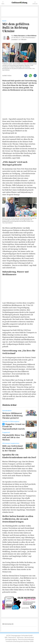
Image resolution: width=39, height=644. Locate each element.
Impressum (20, 638)
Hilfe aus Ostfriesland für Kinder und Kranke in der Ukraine (13, 448)
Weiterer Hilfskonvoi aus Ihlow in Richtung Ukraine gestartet (12, 416)
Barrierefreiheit (29, 638)
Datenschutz (12, 638)
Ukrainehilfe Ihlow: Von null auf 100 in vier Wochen (13, 437)
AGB (6, 638)
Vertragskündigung (11, 639)
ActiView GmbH (29, 641)
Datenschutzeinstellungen (26, 639)
